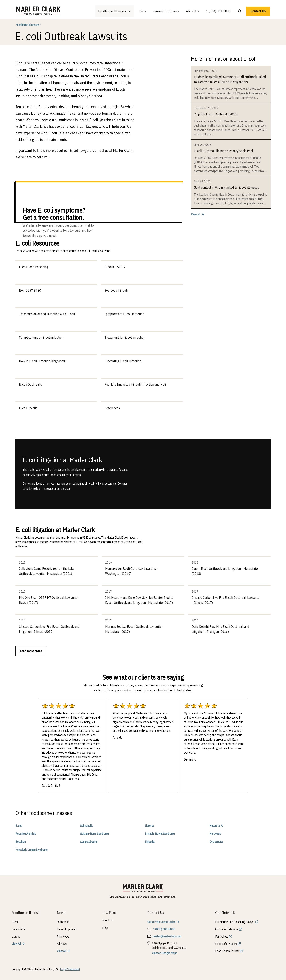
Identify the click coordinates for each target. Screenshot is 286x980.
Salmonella (87, 826)
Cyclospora (216, 842)
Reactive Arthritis (26, 834)
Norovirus (215, 834)
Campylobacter (89, 842)
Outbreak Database (227, 929)
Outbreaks (63, 922)
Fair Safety (222, 936)
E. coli (19, 826)
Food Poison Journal (227, 951)
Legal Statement (70, 969)
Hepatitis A (216, 826)
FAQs (105, 928)
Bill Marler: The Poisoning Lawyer (235, 922)
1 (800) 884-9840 (218, 11)
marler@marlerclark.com (167, 936)
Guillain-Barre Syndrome (94, 834)
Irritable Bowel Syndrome (160, 834)
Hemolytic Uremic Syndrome (31, 850)
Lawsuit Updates (67, 929)
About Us (192, 11)
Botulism (21, 842)
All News (62, 944)
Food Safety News (226, 944)
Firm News (63, 936)
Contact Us (258, 11)
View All (16, 944)
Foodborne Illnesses (28, 25)
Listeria (149, 826)
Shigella (150, 842)
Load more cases (31, 651)
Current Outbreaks (166, 11)
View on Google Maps (165, 953)
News (142, 11)
